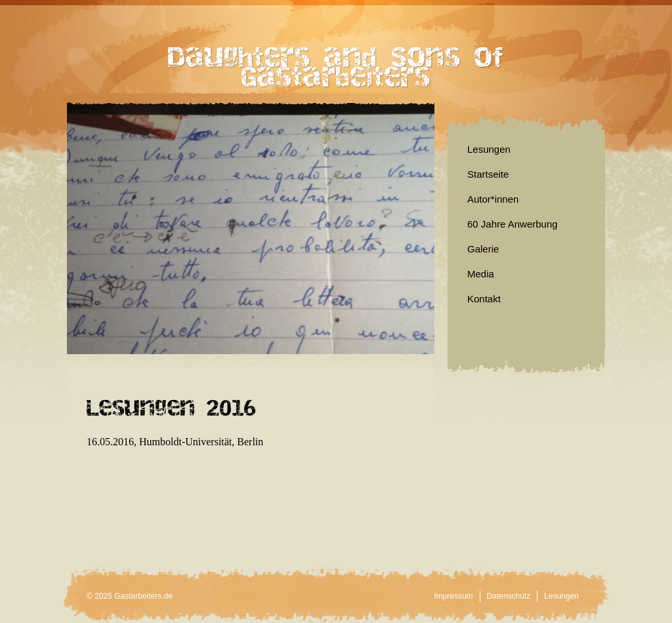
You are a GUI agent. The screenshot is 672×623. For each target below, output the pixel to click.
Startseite (488, 174)
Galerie (483, 249)
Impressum (453, 596)
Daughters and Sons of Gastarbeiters (336, 59)
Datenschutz (509, 596)
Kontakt (484, 299)
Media (481, 274)
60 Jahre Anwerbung (513, 224)
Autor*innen (493, 199)
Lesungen (489, 149)
